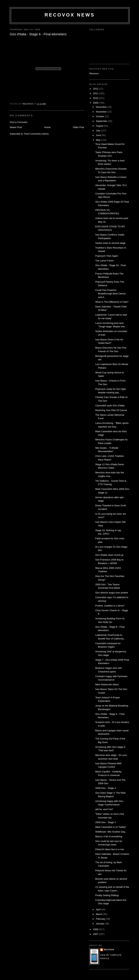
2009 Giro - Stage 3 (105, 822)
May (98, 140)
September (102, 121)
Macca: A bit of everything (109, 836)
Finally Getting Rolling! (107, 895)
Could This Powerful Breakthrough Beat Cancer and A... (110, 294)
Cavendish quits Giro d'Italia (110, 405)
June (99, 135)
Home (48, 127)
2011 (96, 93)
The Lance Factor (104, 261)
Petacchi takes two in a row (109, 849)
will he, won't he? (104, 809)
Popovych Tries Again (107, 256)
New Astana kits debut (107, 684)
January (100, 924)
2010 (96, 98)
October (100, 116)
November (102, 112)
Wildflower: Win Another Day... (111, 832)
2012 (96, 89)
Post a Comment (19, 122)
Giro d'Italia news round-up (109, 555)
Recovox (94, 73)
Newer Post (16, 127)
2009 (96, 103)
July (98, 131)
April (99, 909)
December (102, 107)
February (101, 919)
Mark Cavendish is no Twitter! (111, 827)
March (100, 914)
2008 (96, 929)
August (100, 126)
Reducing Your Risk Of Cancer (111, 410)
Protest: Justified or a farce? (110, 606)
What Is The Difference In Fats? (112, 302)
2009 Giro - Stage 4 (105, 788)
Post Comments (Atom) (36, 134)
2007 (96, 934)
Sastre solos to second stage (110, 243)
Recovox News (70, 15)
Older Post (78, 127)
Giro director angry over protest (111, 593)
